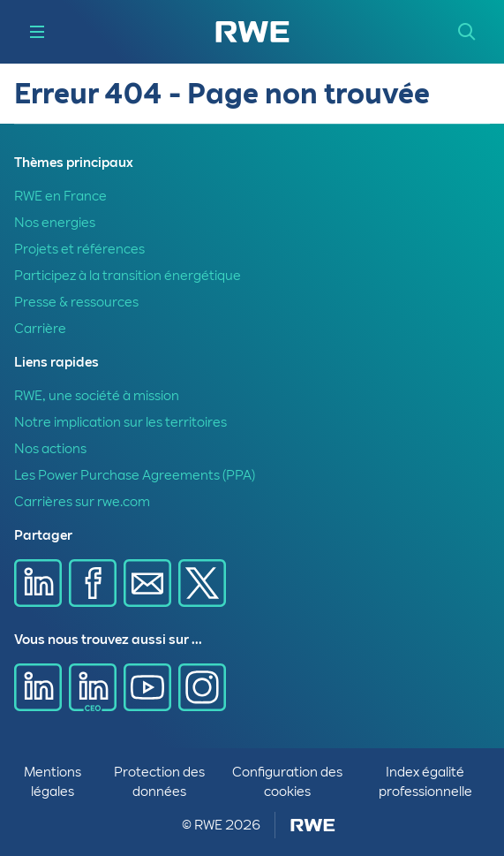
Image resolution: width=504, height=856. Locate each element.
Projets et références (79, 249)
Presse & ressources (76, 302)
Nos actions (50, 449)
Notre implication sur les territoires (120, 422)
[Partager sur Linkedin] (38, 583)
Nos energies (55, 223)
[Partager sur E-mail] (147, 583)
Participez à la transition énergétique (128, 276)
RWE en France (60, 196)
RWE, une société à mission (97, 396)
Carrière (40, 329)
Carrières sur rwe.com (82, 502)
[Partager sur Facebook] (93, 583)
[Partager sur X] (202, 583)
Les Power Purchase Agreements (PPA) (135, 475)
